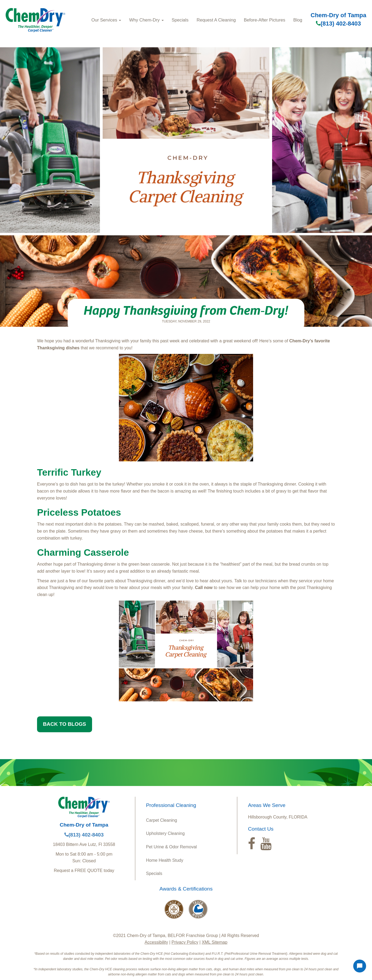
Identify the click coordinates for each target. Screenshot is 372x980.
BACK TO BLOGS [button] (65, 724)
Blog (298, 20)
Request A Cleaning (216, 20)
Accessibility (156, 942)
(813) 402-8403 (338, 24)
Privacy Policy (185, 942)
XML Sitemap (215, 942)
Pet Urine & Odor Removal (171, 847)
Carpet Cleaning (162, 820)
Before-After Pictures (264, 20)
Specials (180, 20)
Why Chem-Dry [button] (146, 20)
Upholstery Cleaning (165, 833)
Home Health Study (165, 860)
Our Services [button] (106, 20)
